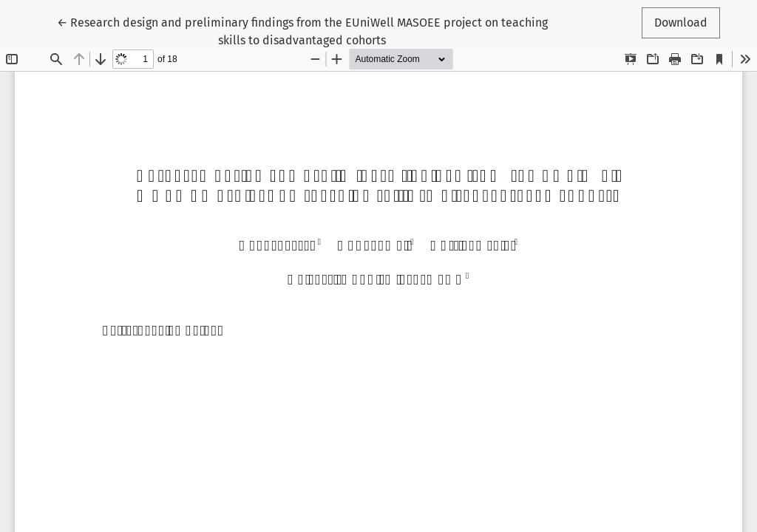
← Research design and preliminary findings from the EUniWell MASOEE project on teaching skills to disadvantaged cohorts (302, 30)
